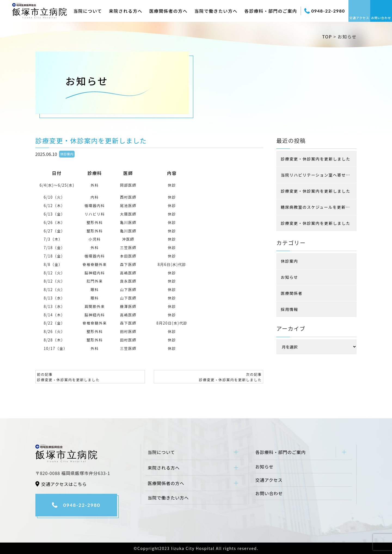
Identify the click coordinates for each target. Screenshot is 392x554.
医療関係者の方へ (168, 11)
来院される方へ (126, 11)
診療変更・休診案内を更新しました (316, 159)
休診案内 (67, 154)
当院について (88, 11)
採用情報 (289, 309)
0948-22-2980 (325, 11)
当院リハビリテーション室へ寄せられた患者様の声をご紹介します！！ (319, 175)
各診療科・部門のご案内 (271, 11)
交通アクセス (359, 18)
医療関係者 (292, 293)
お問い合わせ (381, 18)
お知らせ (289, 277)
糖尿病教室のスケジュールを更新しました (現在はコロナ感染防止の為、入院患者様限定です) (319, 207)
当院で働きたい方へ (216, 11)
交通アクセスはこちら (64, 484)
